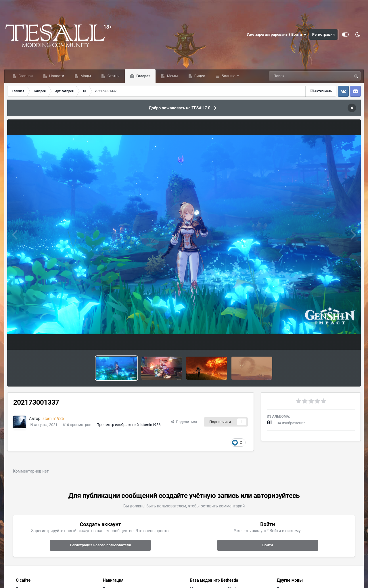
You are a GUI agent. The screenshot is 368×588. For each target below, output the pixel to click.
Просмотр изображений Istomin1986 (129, 425)
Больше (229, 76)
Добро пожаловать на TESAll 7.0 (180, 108)
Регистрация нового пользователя (100, 545)
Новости (56, 76)
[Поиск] (300, 76)
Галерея (143, 76)
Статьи (113, 76)
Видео (199, 76)
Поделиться (184, 422)
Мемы (172, 76)
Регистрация (323, 34)
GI (269, 422)
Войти (268, 545)
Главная (25, 76)
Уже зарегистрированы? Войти (277, 35)
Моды (85, 76)
